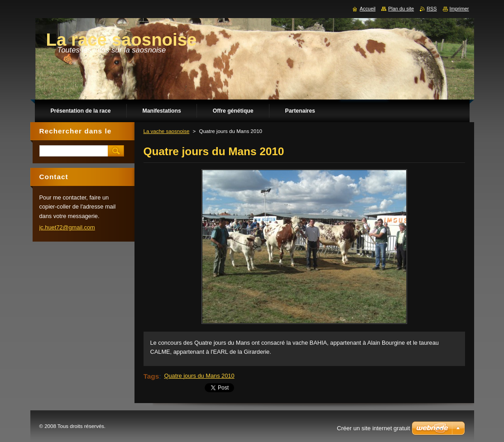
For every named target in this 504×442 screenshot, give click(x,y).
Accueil (367, 9)
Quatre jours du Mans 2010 (199, 376)
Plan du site (401, 9)
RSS (432, 9)
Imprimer (459, 9)
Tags (151, 376)
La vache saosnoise (167, 131)
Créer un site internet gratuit (373, 428)
